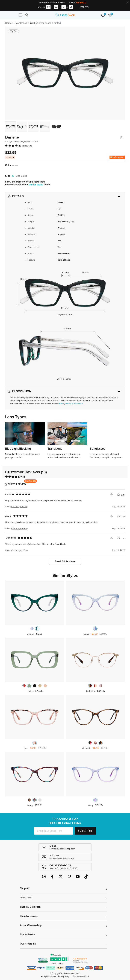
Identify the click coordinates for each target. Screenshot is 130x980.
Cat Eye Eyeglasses (41, 23)
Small (62, 404)
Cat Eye (61, 215)
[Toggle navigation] (20, 15)
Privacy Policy (64, 976)
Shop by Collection (30, 907)
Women (61, 228)
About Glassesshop (31, 925)
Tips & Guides (28, 935)
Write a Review (17, 484)
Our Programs (28, 944)
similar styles (36, 185)
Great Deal (26, 898)
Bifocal (31, 241)
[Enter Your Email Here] (54, 831)
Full (59, 209)
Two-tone (78, 404)
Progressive (33, 247)
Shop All (24, 888)
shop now (84, 7)
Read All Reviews (65, 561)
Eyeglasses (21, 23)
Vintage (69, 404)
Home (8, 23)
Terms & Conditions (81, 976)
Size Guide (21, 176)
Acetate (61, 234)
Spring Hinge (64, 260)
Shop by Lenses (29, 916)
